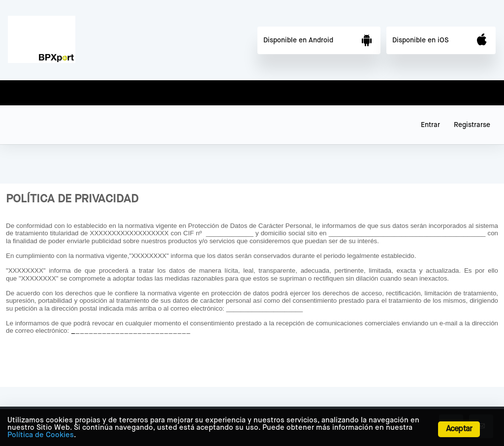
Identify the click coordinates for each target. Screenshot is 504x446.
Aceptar (459, 429)
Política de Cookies (41, 435)
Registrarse (472, 125)
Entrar (430, 125)
